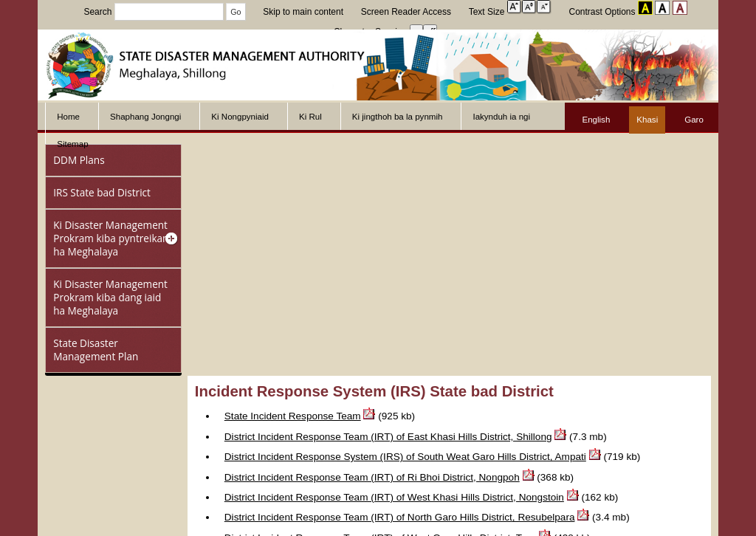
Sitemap (72, 144)
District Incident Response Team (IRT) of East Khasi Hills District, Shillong (388, 437)
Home (68, 117)
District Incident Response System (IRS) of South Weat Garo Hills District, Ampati (405, 457)
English (596, 120)
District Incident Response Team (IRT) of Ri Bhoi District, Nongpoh (372, 477)
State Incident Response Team (293, 416)
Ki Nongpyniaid (240, 117)
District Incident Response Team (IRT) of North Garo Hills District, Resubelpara (400, 517)
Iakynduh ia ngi (501, 117)
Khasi (647, 120)
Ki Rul (310, 117)
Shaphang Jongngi (145, 117)
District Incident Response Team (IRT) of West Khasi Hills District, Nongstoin (394, 497)
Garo (694, 120)
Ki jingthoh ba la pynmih (398, 117)
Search (155, 12)
